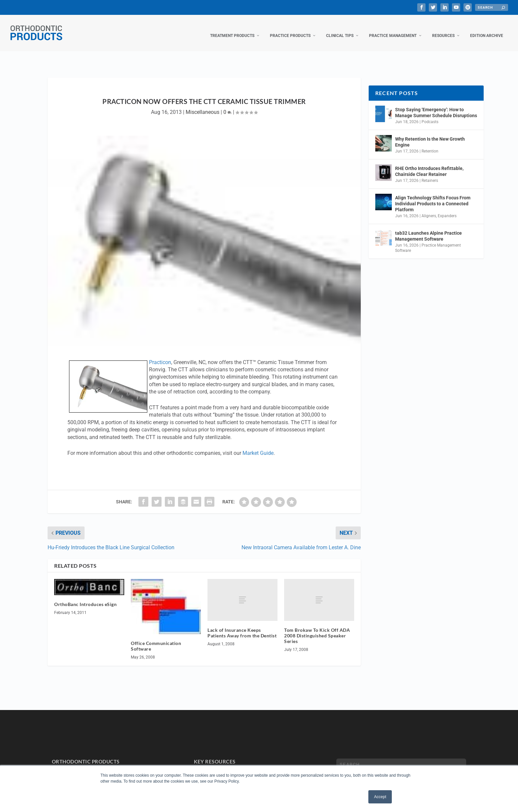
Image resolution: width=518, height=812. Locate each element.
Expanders (447, 209)
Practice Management (393, 29)
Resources (443, 29)
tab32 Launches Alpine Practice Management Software (428, 229)
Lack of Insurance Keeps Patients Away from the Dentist (242, 626)
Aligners (429, 209)
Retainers (430, 174)
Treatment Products (232, 29)
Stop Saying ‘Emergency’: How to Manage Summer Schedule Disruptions (436, 106)
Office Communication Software (156, 639)
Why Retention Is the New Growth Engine (430, 135)
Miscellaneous (203, 105)
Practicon (160, 356)
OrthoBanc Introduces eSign (85, 598)
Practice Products (290, 29)
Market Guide (258, 446)
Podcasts (430, 115)
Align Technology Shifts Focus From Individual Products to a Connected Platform (433, 197)
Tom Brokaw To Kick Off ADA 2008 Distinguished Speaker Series (317, 629)
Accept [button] (380, 797)
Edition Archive (487, 29)
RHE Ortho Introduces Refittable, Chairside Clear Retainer (429, 165)
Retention (430, 145)
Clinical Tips (340, 29)
